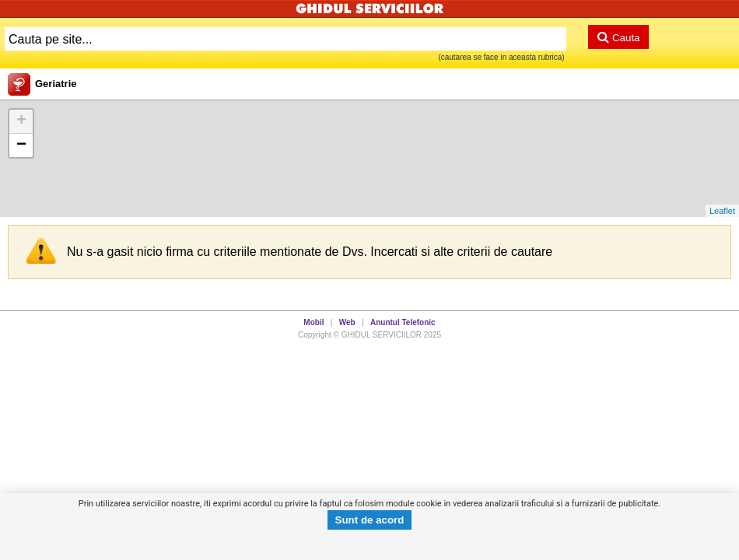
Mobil (313, 322)
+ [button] (21, 121)
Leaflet (722, 211)
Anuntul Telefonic (403, 322)
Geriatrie (56, 84)
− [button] (21, 145)
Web (347, 322)
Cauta (618, 37)
